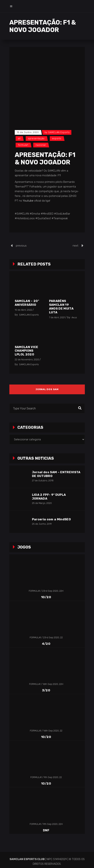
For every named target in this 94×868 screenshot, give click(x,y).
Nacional (41, 145)
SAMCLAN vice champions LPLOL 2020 (27, 351)
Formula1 (23, 145)
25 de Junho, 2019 (42, 524)
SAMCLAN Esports (59, 132)
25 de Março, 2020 (42, 503)
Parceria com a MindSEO (51, 519)
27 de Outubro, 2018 (43, 481)
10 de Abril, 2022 (23, 310)
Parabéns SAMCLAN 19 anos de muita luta (61, 307)
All (19, 138)
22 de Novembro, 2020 (27, 359)
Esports (57, 138)
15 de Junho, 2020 (28, 132)
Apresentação (36, 138)
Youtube (28, 201)
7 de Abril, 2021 (57, 317)
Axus (74, 317)
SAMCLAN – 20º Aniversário (27, 303)
